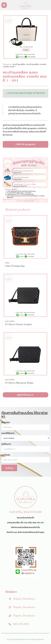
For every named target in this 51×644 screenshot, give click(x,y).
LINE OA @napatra (25, 144)
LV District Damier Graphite (18, 325)
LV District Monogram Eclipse (19, 383)
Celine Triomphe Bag (15, 266)
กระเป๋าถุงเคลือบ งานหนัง (36, 64)
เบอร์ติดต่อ (6, 455)
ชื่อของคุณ (6, 422)
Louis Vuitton (10, 321)
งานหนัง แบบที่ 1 (9, 67)
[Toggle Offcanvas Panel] (4, 5)
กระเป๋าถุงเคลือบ (19, 64)
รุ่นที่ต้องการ (6, 444)
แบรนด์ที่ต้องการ (8, 433)
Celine (7, 263)
